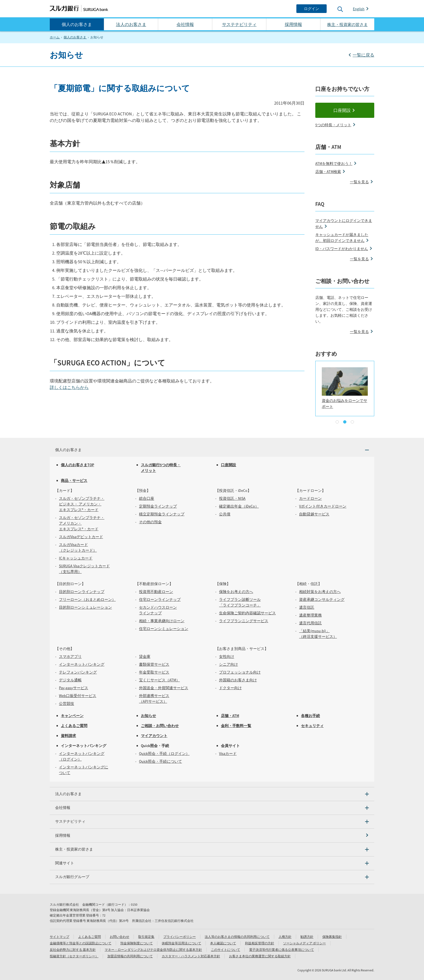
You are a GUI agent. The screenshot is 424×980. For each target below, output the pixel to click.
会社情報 (185, 24)
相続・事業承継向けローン (162, 621)
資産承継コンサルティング (322, 599)
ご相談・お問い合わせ (160, 726)
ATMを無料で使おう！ (334, 164)
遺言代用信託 (310, 623)
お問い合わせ (120, 937)
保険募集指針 (332, 937)
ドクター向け (230, 688)
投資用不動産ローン (156, 592)
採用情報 (293, 24)
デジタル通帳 (70, 680)
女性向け (227, 656)
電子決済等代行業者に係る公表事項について (281, 950)
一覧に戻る (363, 55)
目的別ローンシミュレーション (85, 607)
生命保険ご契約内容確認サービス (247, 613)
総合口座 (147, 498)
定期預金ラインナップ (158, 506)
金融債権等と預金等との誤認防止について (81, 943)
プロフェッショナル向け (240, 672)
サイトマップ (59, 937)
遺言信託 (307, 607)
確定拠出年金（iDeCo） (239, 506)
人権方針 (285, 937)
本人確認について (223, 943)
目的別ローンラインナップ (82, 592)
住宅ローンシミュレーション (164, 629)
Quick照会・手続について (160, 761)
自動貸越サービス (314, 514)
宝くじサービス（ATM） (159, 680)
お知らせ (148, 716)
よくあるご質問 (74, 726)
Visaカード (228, 754)
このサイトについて (226, 950)
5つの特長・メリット (333, 125)
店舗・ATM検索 (328, 172)
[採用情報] (212, 836)
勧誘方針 (307, 937)
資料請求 (68, 736)
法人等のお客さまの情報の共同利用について (237, 937)
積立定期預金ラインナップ (162, 514)
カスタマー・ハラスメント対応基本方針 (191, 956)
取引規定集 (146, 937)
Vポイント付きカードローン (323, 506)
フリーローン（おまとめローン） (87, 599)
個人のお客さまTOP (77, 465)
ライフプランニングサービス (244, 621)
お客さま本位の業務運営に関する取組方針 (260, 956)
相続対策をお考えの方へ (320, 592)
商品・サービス (74, 481)
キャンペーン (72, 716)
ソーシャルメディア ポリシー (304, 943)
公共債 (225, 514)
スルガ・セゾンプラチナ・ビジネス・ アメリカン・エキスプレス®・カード (82, 504)
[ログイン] (312, 9)
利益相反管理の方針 (260, 943)
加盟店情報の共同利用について (130, 956)
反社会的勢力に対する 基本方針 (73, 950)
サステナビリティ (239, 24)
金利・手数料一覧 (236, 726)
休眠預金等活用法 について (181, 943)
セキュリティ (312, 726)
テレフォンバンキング (78, 672)
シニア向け (228, 664)
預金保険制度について (137, 943)
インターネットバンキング (82, 664)
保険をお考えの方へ (236, 592)
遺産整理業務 (310, 615)
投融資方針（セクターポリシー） (74, 956)
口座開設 (342, 110)
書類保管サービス (154, 664)
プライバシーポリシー (180, 937)
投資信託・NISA (232, 498)
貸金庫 (145, 656)
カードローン (310, 498)
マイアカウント (154, 736)
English (359, 9)
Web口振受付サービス (78, 696)
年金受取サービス (154, 672)
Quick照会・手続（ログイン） (164, 754)
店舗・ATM (230, 716)
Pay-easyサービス (74, 688)
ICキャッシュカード (76, 558)
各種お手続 (310, 716)
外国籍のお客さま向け (238, 680)
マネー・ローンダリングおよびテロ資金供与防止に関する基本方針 (153, 950)
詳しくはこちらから (69, 387)
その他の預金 (150, 522)
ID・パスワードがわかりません (342, 249)
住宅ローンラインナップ (160, 599)
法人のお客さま (131, 24)
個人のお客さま (77, 24)
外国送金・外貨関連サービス (164, 688)
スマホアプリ (70, 656)
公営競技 (67, 704)
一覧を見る (359, 182)
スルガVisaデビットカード (81, 537)
